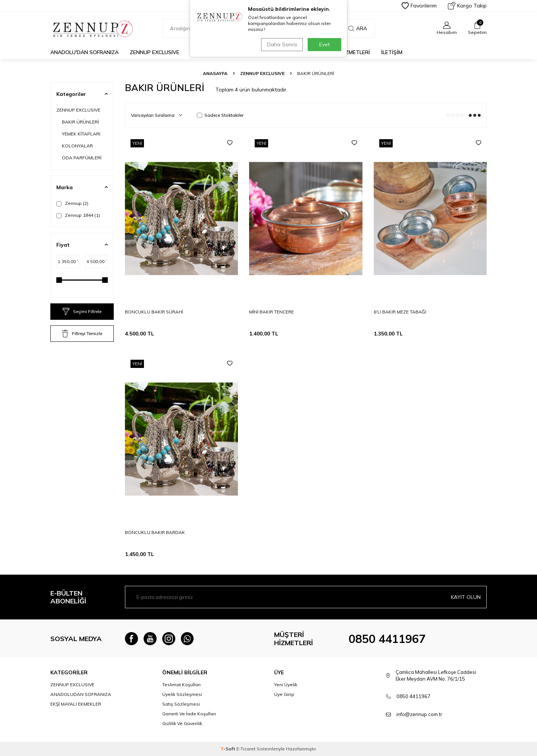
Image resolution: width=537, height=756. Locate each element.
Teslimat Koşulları (181, 685)
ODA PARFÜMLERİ (82, 158)
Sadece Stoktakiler (220, 115)
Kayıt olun (466, 597)
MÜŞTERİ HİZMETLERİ (343, 52)
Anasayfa (215, 73)
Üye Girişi (284, 694)
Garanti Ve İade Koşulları (189, 714)
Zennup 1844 (78, 215)
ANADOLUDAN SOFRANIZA (81, 694)
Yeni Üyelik (286, 685)
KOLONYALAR (77, 146)
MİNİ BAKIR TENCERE (271, 312)
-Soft (228, 749)
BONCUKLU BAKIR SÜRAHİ (154, 312)
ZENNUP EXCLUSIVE (155, 52)
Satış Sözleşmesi (181, 704)
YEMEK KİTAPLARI (81, 134)
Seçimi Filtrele (82, 312)
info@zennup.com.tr (419, 714)
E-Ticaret (246, 749)
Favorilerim (419, 6)
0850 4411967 (387, 639)
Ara (358, 28)
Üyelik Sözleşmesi (182, 694)
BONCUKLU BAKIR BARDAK (155, 532)
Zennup (72, 203)
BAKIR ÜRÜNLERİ (80, 122)
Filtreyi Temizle (82, 334)
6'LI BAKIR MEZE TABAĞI (400, 312)
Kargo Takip (467, 6)
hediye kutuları (282, 52)
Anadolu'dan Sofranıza (84, 52)
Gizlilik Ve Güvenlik (182, 723)
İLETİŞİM (392, 52)
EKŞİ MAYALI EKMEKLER (219, 52)
